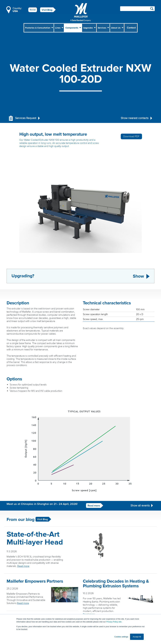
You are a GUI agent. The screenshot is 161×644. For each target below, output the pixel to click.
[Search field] (137, 9)
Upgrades (88, 28)
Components (72, 28)
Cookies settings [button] (121, 637)
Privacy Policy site (114, 622)
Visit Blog (47, 10)
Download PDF (131, 136)
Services (102, 28)
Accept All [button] (137, 637)
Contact (131, 28)
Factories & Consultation (38, 28)
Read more (94, 506)
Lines (58, 28)
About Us (116, 28)
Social (33, 10)
